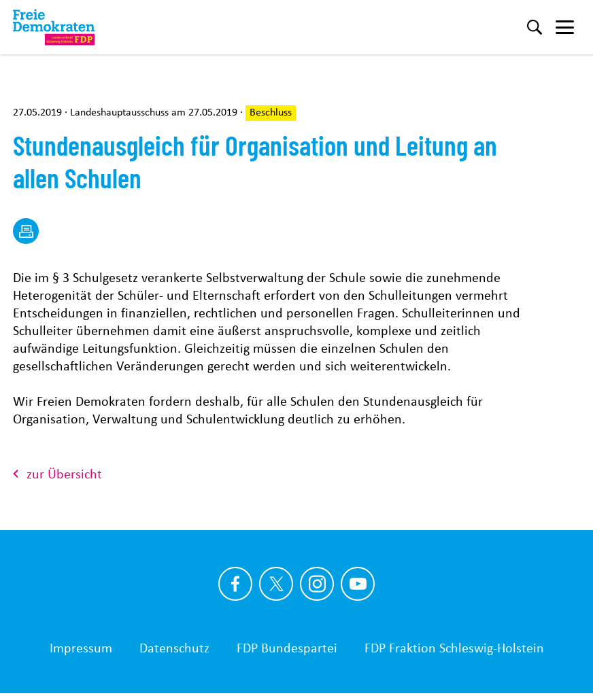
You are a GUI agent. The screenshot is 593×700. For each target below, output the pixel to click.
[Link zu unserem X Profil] (276, 584)
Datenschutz (174, 648)
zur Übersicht (57, 474)
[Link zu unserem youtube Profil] (358, 584)
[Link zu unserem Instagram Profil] (317, 584)
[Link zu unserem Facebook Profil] (235, 584)
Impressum (81, 648)
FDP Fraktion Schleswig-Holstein (454, 648)
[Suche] (535, 27)
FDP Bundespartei (287, 648)
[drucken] (26, 231)
